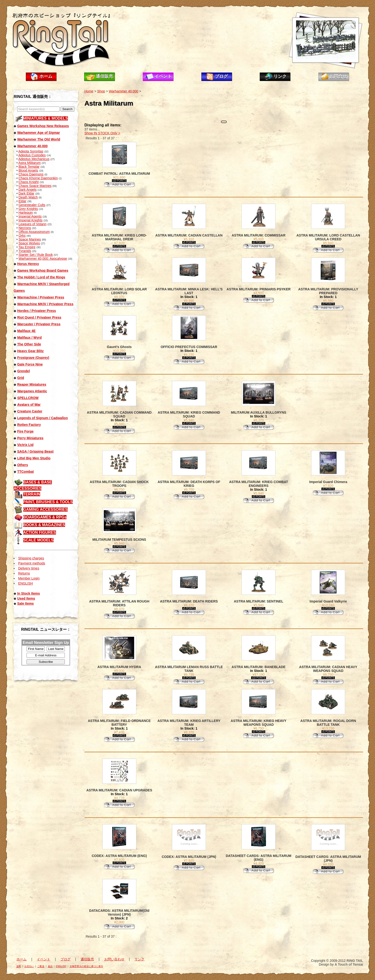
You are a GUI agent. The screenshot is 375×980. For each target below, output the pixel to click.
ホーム (46, 76)
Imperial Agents (30, 216)
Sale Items (25, 603)
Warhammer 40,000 (124, 91)
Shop (101, 91)
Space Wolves (29, 243)
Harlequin (26, 213)
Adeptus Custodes (32, 155)
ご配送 (41, 966)
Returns (24, 573)
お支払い (29, 966)
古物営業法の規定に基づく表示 (86, 966)
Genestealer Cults (32, 205)
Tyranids (25, 251)
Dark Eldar (26, 193)
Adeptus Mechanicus (34, 159)
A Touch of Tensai (349, 964)
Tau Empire (27, 247)
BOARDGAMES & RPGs (45, 517)
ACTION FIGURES (40, 532)
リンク (280, 76)
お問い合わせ (114, 959)
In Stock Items (29, 593)
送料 (19, 966)
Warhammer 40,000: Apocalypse (43, 259)
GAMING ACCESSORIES (45, 510)
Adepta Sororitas (31, 151)
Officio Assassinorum (34, 232)
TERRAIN (32, 494)
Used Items (26, 598)
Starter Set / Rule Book (36, 255)
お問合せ (338, 76)
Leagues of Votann (32, 224)
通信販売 (105, 76)
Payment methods (32, 563)
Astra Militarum (30, 163)
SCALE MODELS (38, 540)
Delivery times (29, 568)
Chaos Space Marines (35, 186)
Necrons (25, 228)
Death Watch (28, 197)
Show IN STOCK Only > (102, 133)
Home (89, 91)
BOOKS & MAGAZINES (44, 525)
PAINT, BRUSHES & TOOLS (48, 502)
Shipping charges (31, 558)
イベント (163, 76)
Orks (22, 236)
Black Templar (29, 167)
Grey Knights (28, 209)
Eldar (22, 201)
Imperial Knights (30, 220)
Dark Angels (27, 190)
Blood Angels (28, 170)
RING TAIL (355, 961)
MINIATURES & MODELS (46, 118)
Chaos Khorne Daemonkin (38, 178)
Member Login (29, 578)
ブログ (221, 76)
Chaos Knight (28, 182)
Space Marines (30, 239)
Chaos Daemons (31, 174)
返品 (50, 966)
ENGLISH (25, 583)
